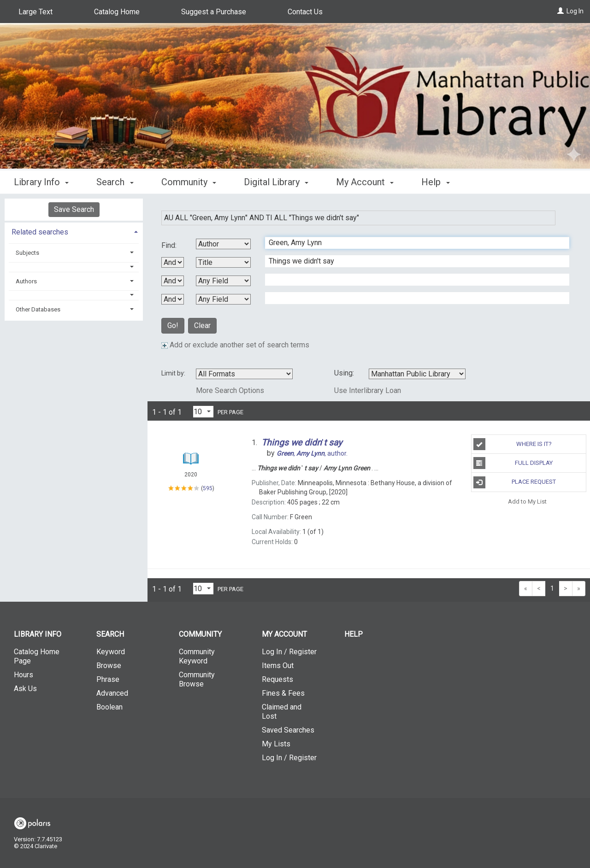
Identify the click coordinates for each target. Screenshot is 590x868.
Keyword (111, 652)
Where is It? (513, 444)
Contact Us (305, 12)
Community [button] (189, 182)
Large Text (35, 12)
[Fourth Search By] (223, 299)
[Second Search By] (223, 262)
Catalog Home (117, 12)
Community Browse (197, 679)
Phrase (108, 679)
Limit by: (174, 373)
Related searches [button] (40, 232)
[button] (74, 267)
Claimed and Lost (282, 712)
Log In (575, 11)
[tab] (74, 231)
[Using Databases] (417, 374)
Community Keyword (197, 656)
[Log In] (560, 11)
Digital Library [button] (276, 182)
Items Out (278, 666)
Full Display (513, 463)
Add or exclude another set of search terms (235, 345)
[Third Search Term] (412, 280)
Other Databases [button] (38, 309)
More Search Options (230, 390)
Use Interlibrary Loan (368, 390)
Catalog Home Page (37, 656)
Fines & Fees (283, 693)
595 (208, 488)
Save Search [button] (74, 209)
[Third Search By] (223, 281)
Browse (109, 666)
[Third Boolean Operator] (173, 299)
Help (354, 634)
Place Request (515, 482)
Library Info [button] (41, 182)
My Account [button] (365, 182)
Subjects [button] (27, 253)
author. (312, 453)
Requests (277, 679)
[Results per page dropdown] (203, 412)
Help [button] (435, 182)
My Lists (276, 744)
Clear (202, 325)
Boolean (109, 707)
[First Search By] (223, 244)
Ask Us (25, 689)
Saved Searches (288, 730)
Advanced (112, 693)
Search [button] (115, 182)
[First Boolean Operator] (173, 262)
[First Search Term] (412, 243)
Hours (24, 675)
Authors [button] (26, 281)
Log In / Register (289, 652)
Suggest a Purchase (214, 12)
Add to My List (527, 501)
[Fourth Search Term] (412, 298)
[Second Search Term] (412, 261)
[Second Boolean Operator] (173, 281)
